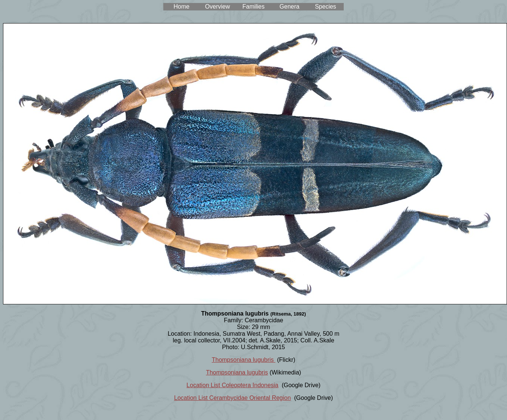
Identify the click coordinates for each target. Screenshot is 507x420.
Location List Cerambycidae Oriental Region (232, 398)
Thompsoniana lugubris (244, 360)
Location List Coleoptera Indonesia (232, 385)
